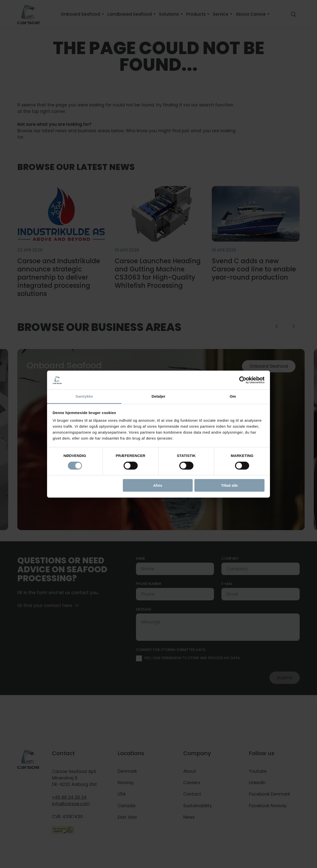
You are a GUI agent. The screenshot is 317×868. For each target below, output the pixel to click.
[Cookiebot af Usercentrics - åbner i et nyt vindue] (243, 380)
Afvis (158, 485)
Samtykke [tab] (84, 396)
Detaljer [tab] (158, 396)
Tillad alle (229, 485)
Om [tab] (233, 396)
